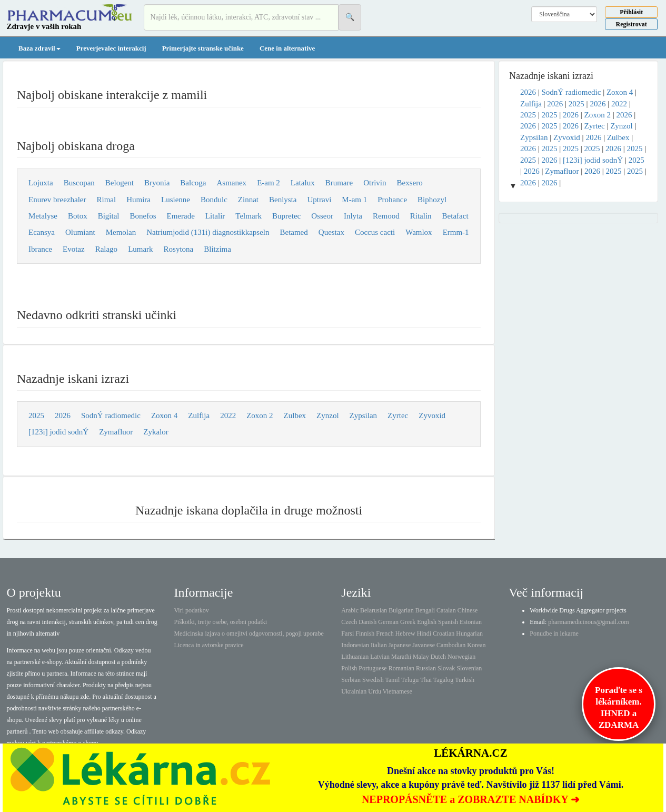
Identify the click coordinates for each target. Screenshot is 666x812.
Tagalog (443, 680)
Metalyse (43, 216)
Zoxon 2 (260, 415)
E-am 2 (269, 183)
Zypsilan (364, 415)
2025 (36, 415)
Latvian (380, 657)
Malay (421, 657)
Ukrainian (354, 691)
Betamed (294, 232)
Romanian (401, 668)
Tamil (392, 680)
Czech (349, 622)
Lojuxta (41, 183)
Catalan (446, 610)
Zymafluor (116, 432)
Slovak (446, 668)
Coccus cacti (375, 232)
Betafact (455, 216)
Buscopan (79, 183)
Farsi (347, 633)
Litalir (215, 216)
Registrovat (632, 24)
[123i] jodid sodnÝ (58, 432)
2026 (63, 415)
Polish (349, 668)
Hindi (424, 633)
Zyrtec (398, 415)
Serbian (351, 680)
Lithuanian (355, 657)
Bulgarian (401, 610)
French (385, 633)
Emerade (181, 216)
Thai (426, 680)
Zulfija (199, 415)
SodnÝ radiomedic (111, 415)
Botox (78, 216)
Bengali (425, 610)
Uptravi (320, 200)
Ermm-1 (456, 232)
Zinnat (248, 200)
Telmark (248, 216)
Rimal (107, 200)
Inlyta (353, 216)
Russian (426, 668)
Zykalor (156, 432)
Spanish (448, 622)
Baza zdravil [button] (39, 48)
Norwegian (461, 657)
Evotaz (74, 249)
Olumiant (80, 232)
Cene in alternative (287, 48)
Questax (331, 232)
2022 (228, 415)
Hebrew (405, 633)
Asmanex (231, 183)
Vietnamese (397, 691)
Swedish (373, 680)
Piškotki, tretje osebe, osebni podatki (220, 622)
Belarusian (374, 610)
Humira (138, 200)
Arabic (350, 610)
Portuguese (372, 668)
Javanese (424, 645)
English (427, 622)
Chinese (468, 610)
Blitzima (217, 249)
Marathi (401, 657)
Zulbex (295, 415)
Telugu (410, 680)
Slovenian (469, 668)
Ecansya (42, 232)
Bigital (109, 216)
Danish (367, 622)
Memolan (121, 232)
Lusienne (176, 200)
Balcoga (193, 183)
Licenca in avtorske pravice (208, 645)
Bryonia (157, 183)
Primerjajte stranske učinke (203, 48)
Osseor (322, 216)
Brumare (339, 183)
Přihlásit (631, 12)
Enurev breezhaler (57, 200)
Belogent (120, 183)
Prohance (392, 200)
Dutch (438, 657)
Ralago (107, 249)
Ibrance (40, 249)
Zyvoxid (432, 415)
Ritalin (421, 216)
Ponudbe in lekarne (554, 633)
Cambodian (451, 645)
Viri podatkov (191, 610)
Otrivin (375, 183)
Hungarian (469, 633)
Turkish (465, 680)
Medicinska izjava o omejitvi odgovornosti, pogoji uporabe (248, 633)
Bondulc (214, 200)
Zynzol (328, 415)
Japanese (400, 645)
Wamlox (419, 232)
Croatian (444, 633)
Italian (379, 645)
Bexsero (410, 183)
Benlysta (283, 200)
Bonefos (143, 216)
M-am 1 (354, 200)
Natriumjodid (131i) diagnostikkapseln (208, 232)
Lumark (140, 249)
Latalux (303, 183)
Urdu (375, 691)
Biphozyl (432, 200)
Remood (386, 216)
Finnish (365, 633)
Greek (408, 622)
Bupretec (286, 216)
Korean (476, 645)
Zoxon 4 (164, 415)
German (388, 622)
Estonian (471, 622)
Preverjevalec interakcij (111, 48)
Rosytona (179, 249)
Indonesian (355, 645)
